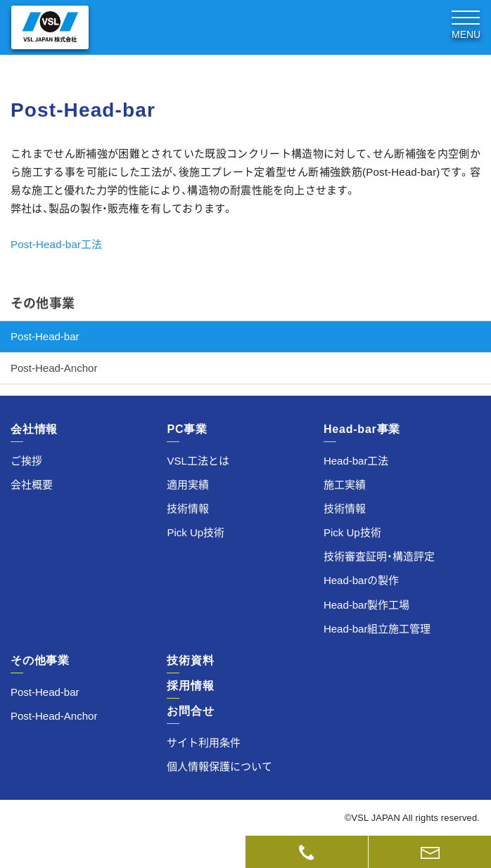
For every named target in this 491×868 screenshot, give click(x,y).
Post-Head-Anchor (54, 368)
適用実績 (188, 485)
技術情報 (188, 509)
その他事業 (43, 304)
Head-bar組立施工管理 (377, 629)
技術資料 (123, 852)
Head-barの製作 (362, 580)
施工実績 (345, 485)
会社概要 (32, 485)
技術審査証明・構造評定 (379, 556)
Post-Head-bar (45, 336)
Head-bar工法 (356, 461)
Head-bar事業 (362, 429)
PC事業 (187, 429)
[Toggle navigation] (466, 23)
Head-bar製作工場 (367, 605)
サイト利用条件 (204, 743)
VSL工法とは (198, 461)
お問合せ (190, 711)
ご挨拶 (26, 461)
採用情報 (190, 686)
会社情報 (34, 429)
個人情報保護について (219, 766)
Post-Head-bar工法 (57, 244)
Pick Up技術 (196, 532)
